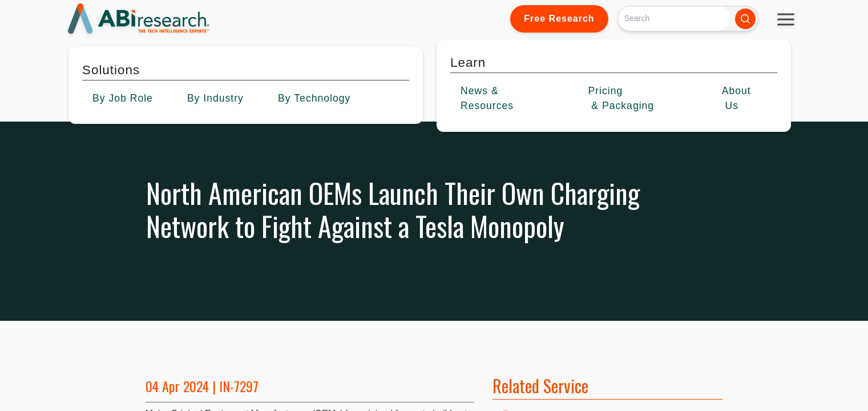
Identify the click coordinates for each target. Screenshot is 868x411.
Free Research (559, 19)
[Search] (674, 19)
